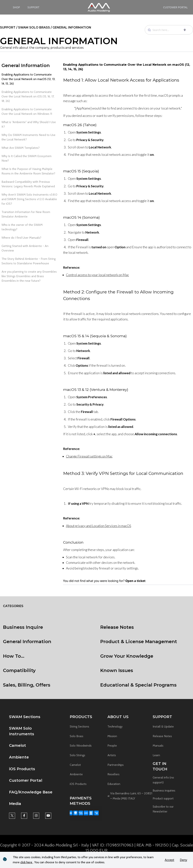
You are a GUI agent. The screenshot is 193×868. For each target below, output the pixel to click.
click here (27, 862)
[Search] (169, 30)
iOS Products (22, 769)
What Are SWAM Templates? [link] (21, 148)
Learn (156, 755)
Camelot (18, 745)
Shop (16, 7)
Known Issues (117, 670)
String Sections (79, 726)
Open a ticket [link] (135, 581)
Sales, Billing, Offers (27, 685)
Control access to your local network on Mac (97, 275)
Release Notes (117, 627)
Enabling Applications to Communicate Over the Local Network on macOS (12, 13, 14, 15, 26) (127, 67)
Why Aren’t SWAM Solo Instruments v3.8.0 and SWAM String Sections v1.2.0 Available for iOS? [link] (29, 199)
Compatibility (19, 670)
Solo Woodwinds (81, 746)
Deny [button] (183, 860)
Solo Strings (77, 755)
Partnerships (116, 765)
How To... (14, 656)
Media (15, 804)
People (112, 746)
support (8, 27)
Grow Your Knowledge (127, 656)
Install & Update (163, 726)
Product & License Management (139, 642)
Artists (112, 755)
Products (81, 717)
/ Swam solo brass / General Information (54, 27)
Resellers (113, 774)
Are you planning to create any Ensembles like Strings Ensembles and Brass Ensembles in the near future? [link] (29, 276)
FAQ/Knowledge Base (31, 792)
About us (118, 717)
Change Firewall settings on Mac (89, 456)
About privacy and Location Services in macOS (99, 526)
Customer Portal (175, 7)
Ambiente (19, 757)
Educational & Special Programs (138, 685)
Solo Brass (77, 736)
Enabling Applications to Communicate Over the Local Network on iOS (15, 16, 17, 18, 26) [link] (28, 96)
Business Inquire (23, 627)
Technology (115, 726)
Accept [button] (169, 860)
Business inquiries (164, 790)
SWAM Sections (25, 717)
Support (33, 7)
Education (114, 784)
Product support (163, 798)
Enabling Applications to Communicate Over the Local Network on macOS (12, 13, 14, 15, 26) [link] (28, 79)
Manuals (158, 746)
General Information (26, 65)
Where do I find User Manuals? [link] (21, 238)
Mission (112, 736)
